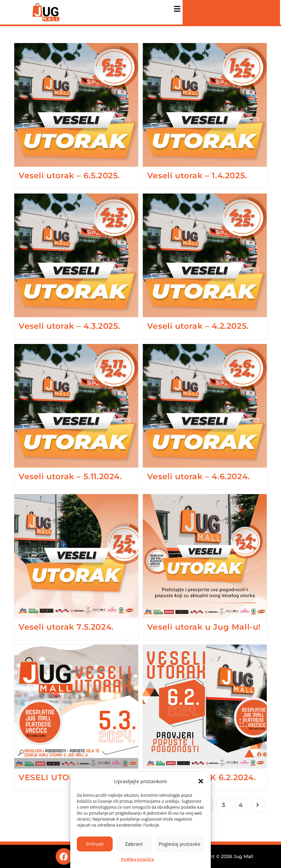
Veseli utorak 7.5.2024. (66, 627)
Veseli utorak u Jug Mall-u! (204, 627)
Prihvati (95, 844)
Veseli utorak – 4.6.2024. (198, 476)
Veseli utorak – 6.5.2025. (69, 175)
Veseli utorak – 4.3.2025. (69, 326)
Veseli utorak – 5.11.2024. (70, 476)
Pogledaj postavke (180, 844)
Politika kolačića (137, 859)
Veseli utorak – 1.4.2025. (197, 175)
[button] (201, 781)
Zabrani (134, 844)
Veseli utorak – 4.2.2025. (198, 326)
